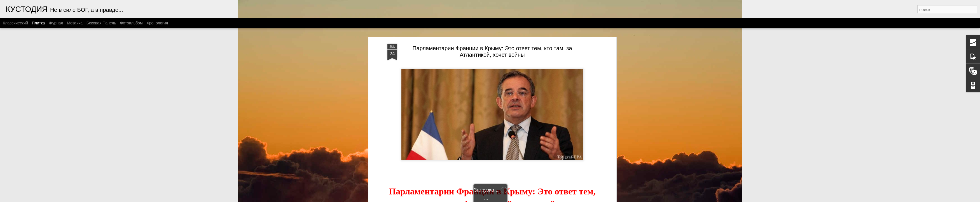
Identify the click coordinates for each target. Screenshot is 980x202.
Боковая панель (101, 23)
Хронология (157, 23)
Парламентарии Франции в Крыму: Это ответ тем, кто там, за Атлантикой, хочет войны (492, 51)
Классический (15, 23)
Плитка (38, 23)
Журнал (56, 23)
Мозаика (75, 23)
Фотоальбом (131, 23)
